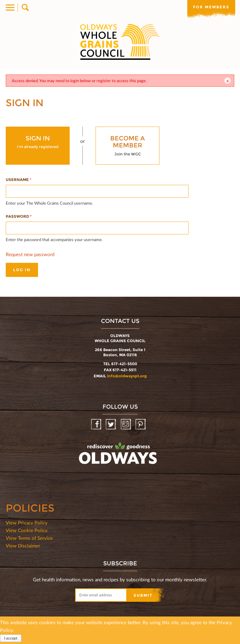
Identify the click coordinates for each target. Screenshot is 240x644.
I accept (11, 638)
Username (19, 180)
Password (19, 216)
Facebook (97, 424)
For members (211, 7)
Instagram (126, 424)
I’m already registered (38, 142)
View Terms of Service (29, 538)
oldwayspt (90, 470)
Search (25, 8)
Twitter (111, 424)
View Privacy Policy (27, 522)
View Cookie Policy (27, 530)
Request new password (30, 254)
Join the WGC (128, 145)
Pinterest (141, 424)
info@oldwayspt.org (127, 376)
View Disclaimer (23, 546)
